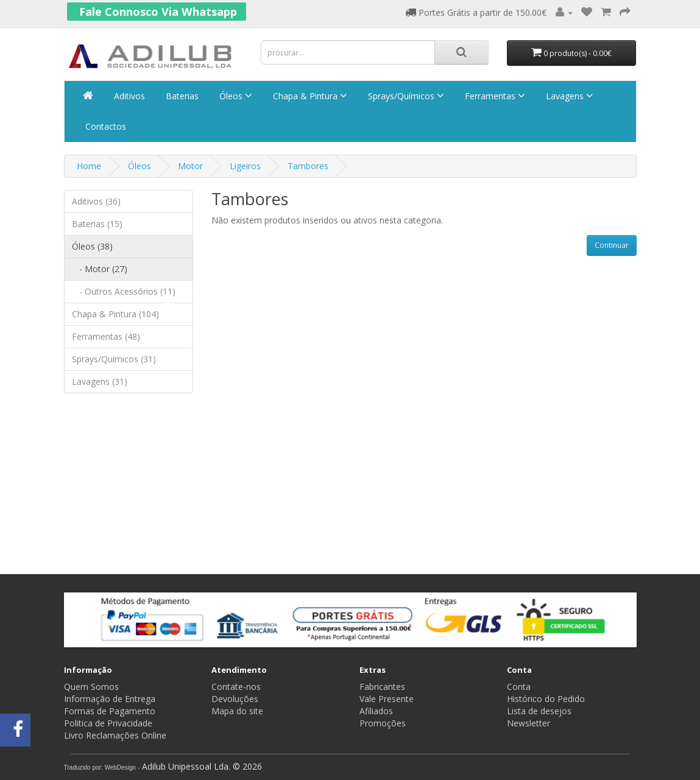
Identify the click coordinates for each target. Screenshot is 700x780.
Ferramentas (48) (106, 336)
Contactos (104, 126)
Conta (519, 687)
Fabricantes (382, 687)
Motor (190, 166)
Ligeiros (245, 166)
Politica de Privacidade (108, 723)
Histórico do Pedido (546, 699)
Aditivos (128, 96)
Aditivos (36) (96, 201)
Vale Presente (387, 699)
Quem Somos (91, 687)
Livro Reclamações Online (115, 735)
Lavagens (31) (100, 381)
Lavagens (568, 96)
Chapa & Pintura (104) (115, 314)
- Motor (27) (100, 269)
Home (89, 166)
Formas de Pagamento (110, 711)
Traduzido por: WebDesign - (102, 768)
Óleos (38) (92, 246)
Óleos (235, 96)
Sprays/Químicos (405, 96)
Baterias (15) (97, 224)
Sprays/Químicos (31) (114, 359)
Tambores (308, 166)
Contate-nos (236, 687)
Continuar (612, 245)
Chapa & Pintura (309, 96)
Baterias (181, 96)
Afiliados (376, 711)
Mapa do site (237, 711)
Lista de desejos (539, 711)
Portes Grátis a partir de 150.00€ (476, 12)
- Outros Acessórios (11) (124, 291)
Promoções (383, 723)
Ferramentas (494, 96)
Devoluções (235, 699)
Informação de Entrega (110, 699)
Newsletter (529, 723)
